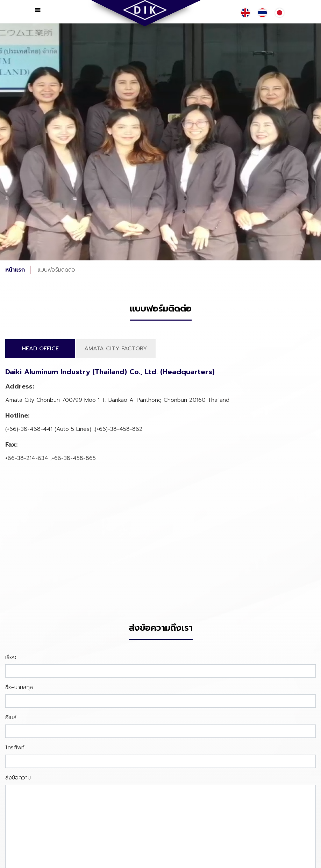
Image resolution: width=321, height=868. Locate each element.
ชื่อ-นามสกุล (19, 687)
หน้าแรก (15, 270)
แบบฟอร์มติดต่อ (56, 270)
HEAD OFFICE (40, 349)
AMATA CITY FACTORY (116, 349)
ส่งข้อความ (18, 778)
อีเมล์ (11, 717)
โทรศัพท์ (15, 748)
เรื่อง (11, 657)
